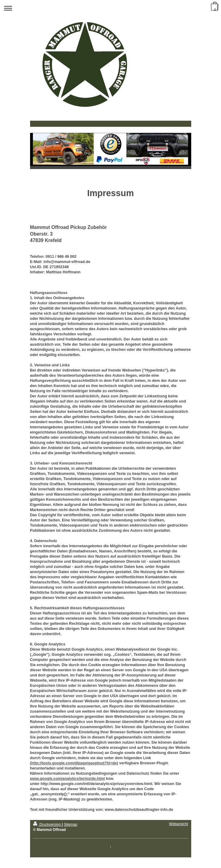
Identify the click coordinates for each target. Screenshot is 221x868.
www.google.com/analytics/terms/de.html (68, 779)
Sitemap (71, 825)
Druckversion (48, 825)
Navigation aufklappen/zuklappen (111, 8)
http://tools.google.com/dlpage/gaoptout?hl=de (74, 763)
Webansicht (178, 824)
